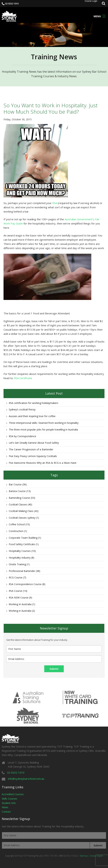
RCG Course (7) (17, 577)
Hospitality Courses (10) (22, 551)
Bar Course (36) (18, 484)
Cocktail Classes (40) (20, 504)
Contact (6, 812)
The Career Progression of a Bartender (31, 449)
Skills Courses (9, 799)
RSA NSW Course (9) (20, 598)
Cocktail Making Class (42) (24, 511)
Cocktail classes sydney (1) (24, 518)
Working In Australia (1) (22, 604)
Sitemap (84, 856)
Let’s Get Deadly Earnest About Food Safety (34, 443)
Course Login (91, 1)
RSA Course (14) (18, 591)
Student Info (9, 803)
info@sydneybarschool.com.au (26, 779)
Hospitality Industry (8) (22, 558)
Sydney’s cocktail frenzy (22, 409)
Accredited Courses (13, 794)
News (5, 807)
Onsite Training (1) (19, 564)
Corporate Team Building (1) (25, 538)
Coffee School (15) (19, 524)
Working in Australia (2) (22, 611)
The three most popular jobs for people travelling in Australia (43, 430)
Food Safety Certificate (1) (24, 544)
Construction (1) (18, 531)
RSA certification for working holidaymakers (34, 403)
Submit (98, 845)
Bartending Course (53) (22, 498)
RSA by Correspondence (22, 436)
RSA (55, 203)
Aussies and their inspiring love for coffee (32, 416)
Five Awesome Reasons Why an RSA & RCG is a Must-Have (43, 463)
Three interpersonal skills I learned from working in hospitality (44, 423)
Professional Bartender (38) (24, 571)
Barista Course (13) (20, 491)
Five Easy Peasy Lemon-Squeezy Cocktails (33, 456)
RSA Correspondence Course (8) (27, 584)
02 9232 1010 (12, 4)
